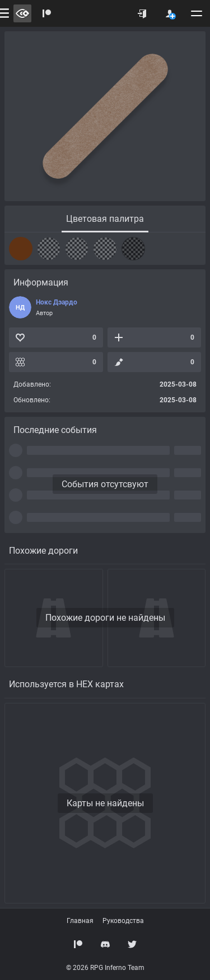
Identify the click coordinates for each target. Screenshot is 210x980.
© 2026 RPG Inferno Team (105, 968)
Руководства (123, 921)
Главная (80, 921)
